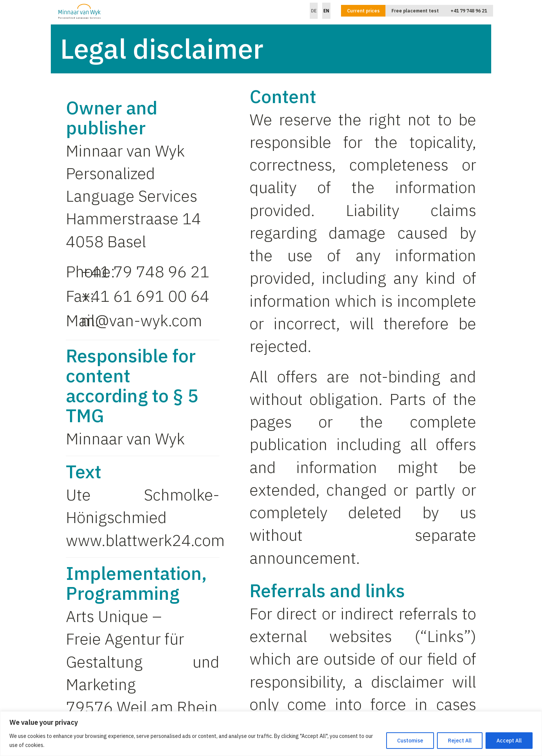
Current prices (363, 11)
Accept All (509, 741)
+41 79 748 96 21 (469, 11)
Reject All (460, 741)
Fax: (73, 296)
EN (326, 11)
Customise (410, 741)
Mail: (73, 320)
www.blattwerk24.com (145, 540)
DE (314, 11)
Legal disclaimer (162, 49)
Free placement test (415, 11)
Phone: (73, 272)
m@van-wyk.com (142, 320)
